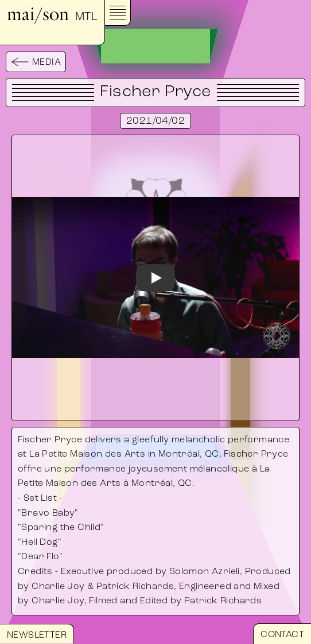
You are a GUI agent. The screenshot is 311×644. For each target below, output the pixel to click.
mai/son (52, 14)
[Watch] (155, 278)
